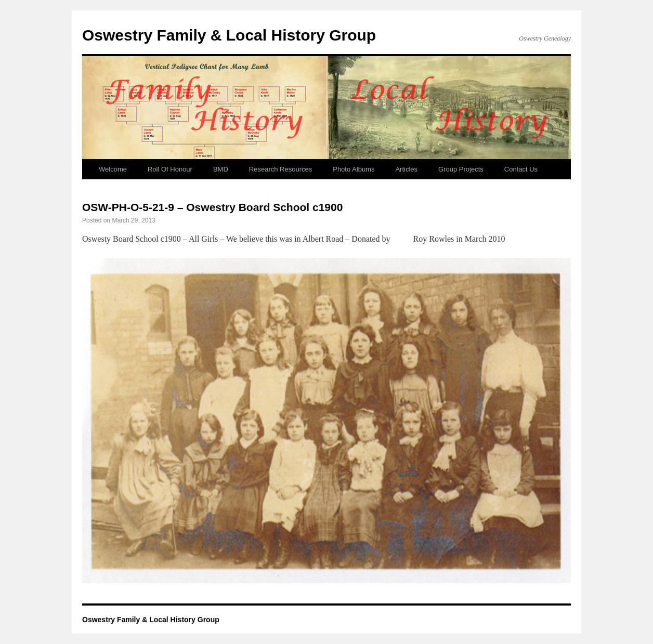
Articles (406, 169)
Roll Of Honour (170, 169)
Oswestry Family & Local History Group (229, 35)
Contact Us (521, 169)
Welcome (113, 169)
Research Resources (280, 169)
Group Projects (461, 169)
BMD (221, 169)
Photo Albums (354, 169)
